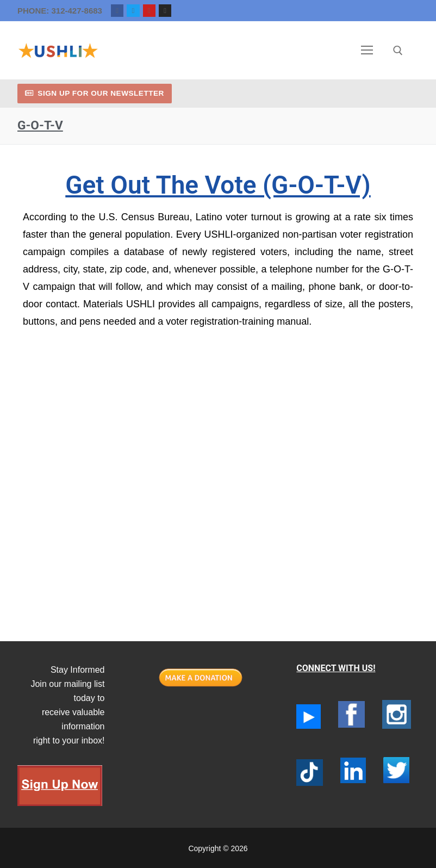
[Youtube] (149, 11)
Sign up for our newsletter (95, 93)
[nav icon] (368, 51)
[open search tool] (398, 51)
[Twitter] (133, 11)
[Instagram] (165, 11)
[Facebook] (117, 11)
